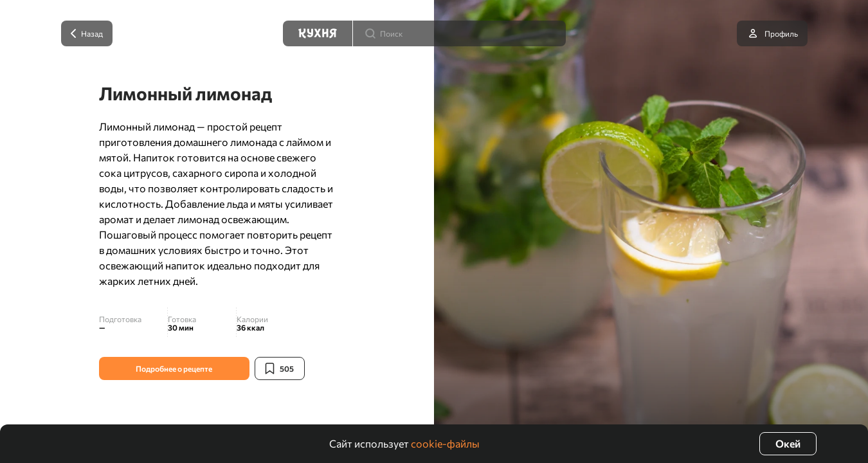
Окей (788, 443)
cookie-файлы (445, 443)
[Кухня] (318, 33)
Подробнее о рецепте (174, 368)
